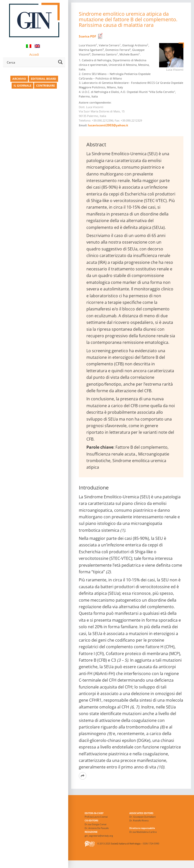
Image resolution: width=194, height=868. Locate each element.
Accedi (34, 54)
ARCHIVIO (19, 79)
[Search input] (31, 62)
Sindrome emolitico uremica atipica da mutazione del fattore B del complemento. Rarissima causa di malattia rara (128, 19)
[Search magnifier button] (60, 62)
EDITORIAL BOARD (43, 79)
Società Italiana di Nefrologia (126, 844)
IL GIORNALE (22, 85)
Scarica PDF (88, 36)
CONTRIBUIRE (45, 85)
